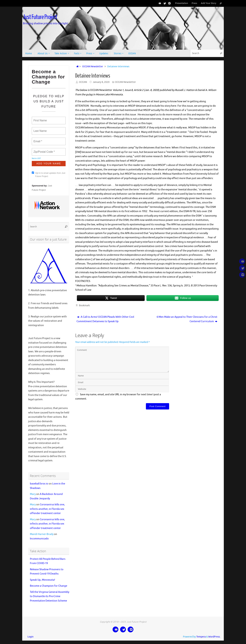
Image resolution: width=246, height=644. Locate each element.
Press (194, 3)
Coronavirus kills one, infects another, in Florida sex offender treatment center (47, 509)
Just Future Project (40, 17)
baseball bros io (39, 484)
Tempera (201, 637)
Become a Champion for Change (49, 586)
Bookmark (84, 305)
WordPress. (214, 637)
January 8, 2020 (101, 82)
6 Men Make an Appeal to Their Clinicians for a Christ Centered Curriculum (187, 319)
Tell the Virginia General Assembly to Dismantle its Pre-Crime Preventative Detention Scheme (50, 596)
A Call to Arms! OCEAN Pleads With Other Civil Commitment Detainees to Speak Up (105, 319)
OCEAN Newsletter (93, 67)
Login (30, 637)
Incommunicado (39, 539)
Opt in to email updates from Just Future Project (49, 175)
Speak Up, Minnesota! (42, 580)
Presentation (182, 3)
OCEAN (83, 82)
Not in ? (36, 158)
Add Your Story (209, 3)
